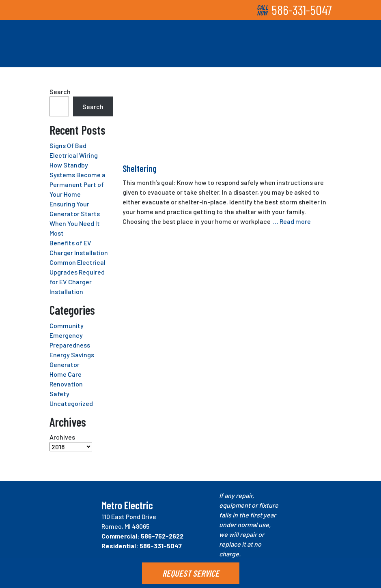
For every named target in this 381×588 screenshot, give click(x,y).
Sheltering (140, 168)
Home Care (66, 374)
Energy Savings (72, 355)
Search (60, 91)
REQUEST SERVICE (191, 573)
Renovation (66, 384)
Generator (65, 364)
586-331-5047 (302, 10)
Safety (59, 394)
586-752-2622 (162, 536)
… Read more (292, 221)
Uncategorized (71, 403)
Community (67, 325)
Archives (62, 437)
